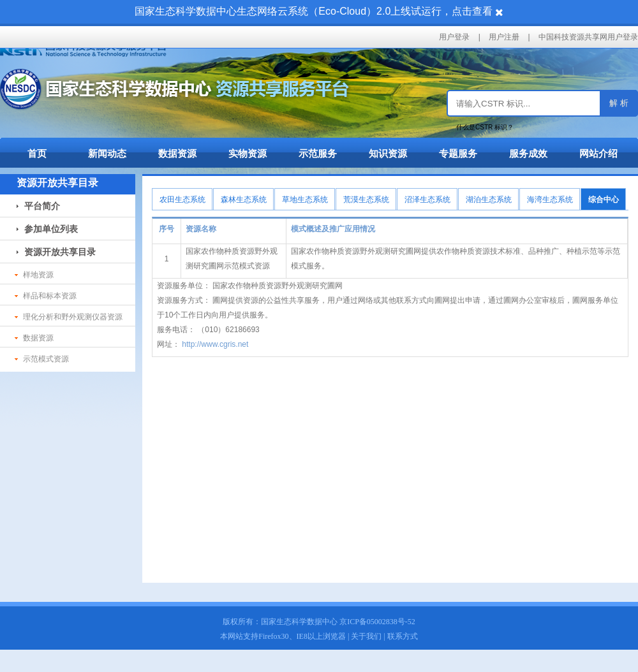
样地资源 (34, 275)
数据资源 (177, 153)
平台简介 (38, 206)
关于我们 (366, 636)
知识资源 (388, 153)
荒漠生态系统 (366, 200)
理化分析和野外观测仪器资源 (69, 317)
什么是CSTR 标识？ (485, 127)
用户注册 (504, 37)
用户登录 (454, 37)
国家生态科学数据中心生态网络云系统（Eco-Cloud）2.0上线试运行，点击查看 (314, 11)
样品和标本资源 (46, 296)
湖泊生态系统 (489, 200)
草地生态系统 (305, 200)
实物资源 (248, 153)
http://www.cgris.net (214, 344)
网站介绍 (598, 153)
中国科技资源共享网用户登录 (588, 37)
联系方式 (403, 636)
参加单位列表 (47, 229)
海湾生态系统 (550, 200)
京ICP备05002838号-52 (377, 622)
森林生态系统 (244, 200)
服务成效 (528, 153)
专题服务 (458, 153)
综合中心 (604, 200)
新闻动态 (107, 153)
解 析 (619, 103)
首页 (37, 153)
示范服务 (318, 153)
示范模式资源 (42, 359)
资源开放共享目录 (56, 252)
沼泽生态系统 (427, 200)
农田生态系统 (182, 200)
